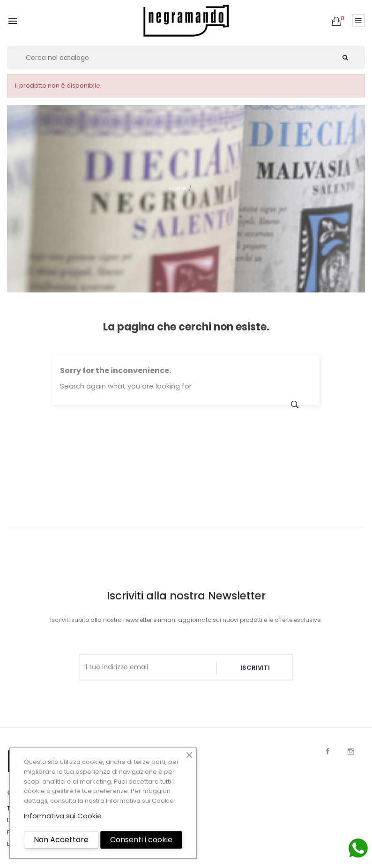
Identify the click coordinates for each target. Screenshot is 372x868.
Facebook (327, 751)
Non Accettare (61, 840)
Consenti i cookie (141, 840)
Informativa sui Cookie (140, 801)
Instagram (351, 751)
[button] (336, 22)
